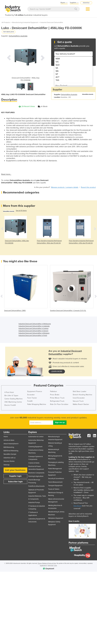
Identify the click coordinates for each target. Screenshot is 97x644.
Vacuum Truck (78, 401)
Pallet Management (55, 469)
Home (6, 437)
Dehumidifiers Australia (18, 36)
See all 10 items (21, 211)
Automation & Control (36, 437)
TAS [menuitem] (57, 80)
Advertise (86, 3)
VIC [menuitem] (57, 62)
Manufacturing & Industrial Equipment (25, 22)
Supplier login (15, 476)
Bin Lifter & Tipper (11, 396)
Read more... (6, 174)
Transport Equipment (55, 486)
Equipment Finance (35, 391)
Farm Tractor (32, 398)
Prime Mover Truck (57, 398)
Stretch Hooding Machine (82, 395)
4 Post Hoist (9, 392)
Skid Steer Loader (80, 391)
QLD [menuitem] (58, 65)
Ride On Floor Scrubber (59, 404)
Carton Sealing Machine (14, 399)
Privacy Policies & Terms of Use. (47, 563)
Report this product (88, 187)
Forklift (30, 401)
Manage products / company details (65, 187)
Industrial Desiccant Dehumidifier (52, 22)
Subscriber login (15, 482)
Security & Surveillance (56, 479)
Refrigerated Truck (57, 401)
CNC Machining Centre (13, 402)
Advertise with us (10, 458)
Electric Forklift (10, 405)
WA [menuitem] (57, 71)
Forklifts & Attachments (36, 486)
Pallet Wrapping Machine (37, 404)
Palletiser (54, 391)
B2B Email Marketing (11, 451)
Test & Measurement (55, 482)
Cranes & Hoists (34, 463)
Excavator (31, 395)
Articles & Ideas (9, 440)
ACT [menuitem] (57, 77)
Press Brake (55, 395)
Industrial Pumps (34, 502)
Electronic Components (36, 473)
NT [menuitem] (57, 74)
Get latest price (9, 32)
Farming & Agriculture (36, 476)
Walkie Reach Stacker (81, 404)
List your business (15, 470)
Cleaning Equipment (35, 447)
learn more (57, 371)
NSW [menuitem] (58, 59)
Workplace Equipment (56, 518)
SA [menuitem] (57, 68)
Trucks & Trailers (54, 489)
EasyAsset (78, 506)
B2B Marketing (9, 447)
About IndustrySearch (11, 444)
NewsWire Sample (10, 454)
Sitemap (7, 465)
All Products (6, 22)
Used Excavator (79, 398)
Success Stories (9, 461)
